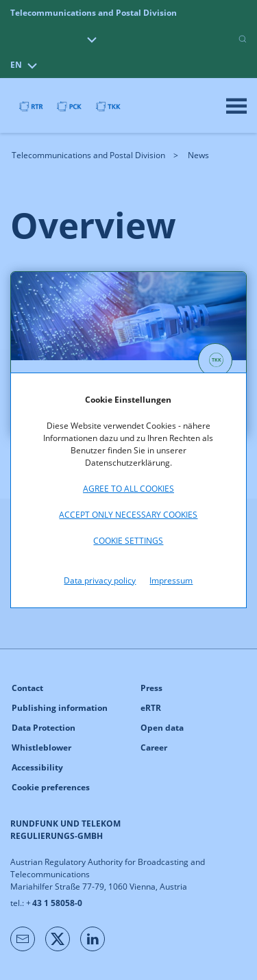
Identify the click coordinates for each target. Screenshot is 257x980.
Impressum (171, 580)
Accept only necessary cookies (128, 515)
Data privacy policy (100, 580)
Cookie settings (128, 541)
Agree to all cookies (128, 489)
